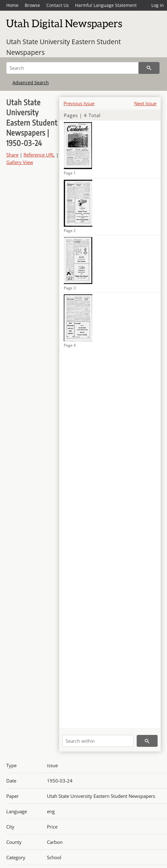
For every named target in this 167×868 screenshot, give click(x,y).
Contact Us (58, 5)
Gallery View (20, 162)
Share (12, 155)
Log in (158, 5)
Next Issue (145, 103)
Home (12, 5)
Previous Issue (79, 103)
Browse (32, 5)
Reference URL (39, 155)
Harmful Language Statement (106, 5)
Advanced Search (31, 83)
